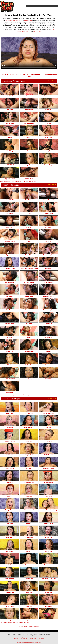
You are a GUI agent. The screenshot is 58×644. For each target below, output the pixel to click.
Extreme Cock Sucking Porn (19, 637)
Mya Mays (48, 269)
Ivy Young (48, 227)
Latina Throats (32, 6)
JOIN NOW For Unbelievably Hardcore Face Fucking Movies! (14, 622)
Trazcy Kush (48, 324)
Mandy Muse (29, 179)
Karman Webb (10, 324)
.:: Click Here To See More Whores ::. (29, 627)
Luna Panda (48, 496)
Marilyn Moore (10, 510)
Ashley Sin (48, 241)
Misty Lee (29, 606)
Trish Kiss (48, 427)
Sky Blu (29, 241)
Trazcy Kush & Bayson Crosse (29, 269)
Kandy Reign (48, 137)
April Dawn (29, 551)
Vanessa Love (48, 96)
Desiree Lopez (10, 165)
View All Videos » (52, 81)
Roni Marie (48, 441)
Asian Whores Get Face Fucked (22, 638)
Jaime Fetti (10, 351)
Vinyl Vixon (48, 537)
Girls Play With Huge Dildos (37, 638)
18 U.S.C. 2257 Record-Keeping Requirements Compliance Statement (29, 642)
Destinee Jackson (29, 282)
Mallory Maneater (48, 413)
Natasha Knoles (10, 579)
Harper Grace (10, 592)
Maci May (29, 524)
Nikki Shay (10, 151)
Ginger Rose (48, 551)
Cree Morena (10, 296)
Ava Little (10, 496)
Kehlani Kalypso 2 (48, 469)
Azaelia (29, 337)
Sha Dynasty (29, 200)
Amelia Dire (48, 606)
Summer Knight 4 (10, 269)
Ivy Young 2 (29, 227)
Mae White (29, 96)
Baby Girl (29, 592)
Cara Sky (29, 137)
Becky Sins (29, 441)
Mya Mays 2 (10, 255)
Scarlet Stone (29, 565)
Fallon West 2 (10, 469)
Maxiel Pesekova (29, 123)
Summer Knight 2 (29, 351)
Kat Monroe (29, 413)
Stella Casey (10, 413)
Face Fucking (53, 6)
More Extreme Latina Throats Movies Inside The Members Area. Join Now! (18, 181)
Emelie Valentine (10, 96)
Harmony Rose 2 (10, 241)
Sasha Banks (48, 379)
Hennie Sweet (29, 310)
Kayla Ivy (48, 351)
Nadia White (10, 565)
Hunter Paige (48, 165)
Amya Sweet (29, 165)
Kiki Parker (29, 496)
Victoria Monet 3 (29, 427)
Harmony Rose (10, 282)
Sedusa (10, 137)
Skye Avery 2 (29, 537)
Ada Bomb (10, 427)
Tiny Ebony (48, 337)
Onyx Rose (48, 123)
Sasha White (29, 365)
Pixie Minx (10, 365)
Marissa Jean (10, 455)
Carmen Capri (10, 606)
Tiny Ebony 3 (29, 296)
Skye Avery (10, 551)
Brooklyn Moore (29, 482)
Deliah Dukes (29, 579)
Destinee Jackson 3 (48, 200)
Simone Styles (48, 282)
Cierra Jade (10, 620)
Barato (29, 151)
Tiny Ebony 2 (10, 337)
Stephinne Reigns (48, 296)
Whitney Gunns (48, 151)
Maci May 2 (29, 469)
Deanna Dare (10, 123)
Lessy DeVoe (29, 255)
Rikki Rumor (48, 110)
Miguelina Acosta (10, 179)
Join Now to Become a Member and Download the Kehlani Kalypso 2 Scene (29, 75)
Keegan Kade (29, 455)
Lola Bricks (10, 310)
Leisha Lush (10, 214)
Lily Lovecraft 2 (29, 510)
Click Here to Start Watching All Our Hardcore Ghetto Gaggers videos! (17, 395)
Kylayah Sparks (48, 214)
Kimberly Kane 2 (10, 441)
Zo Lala (29, 214)
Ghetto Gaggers (43, 6)
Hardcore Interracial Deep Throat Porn (36, 637)
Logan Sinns (29, 620)
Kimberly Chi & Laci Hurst (48, 579)
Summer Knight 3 (48, 310)
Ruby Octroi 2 (48, 565)
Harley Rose (10, 482)
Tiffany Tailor (10, 392)
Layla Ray (29, 379)
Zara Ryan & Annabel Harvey (48, 510)
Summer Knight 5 (48, 255)
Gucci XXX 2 (10, 227)
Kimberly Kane (48, 455)
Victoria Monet (48, 524)
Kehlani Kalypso (48, 482)
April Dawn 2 (10, 537)
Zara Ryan (10, 524)
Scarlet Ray (48, 365)
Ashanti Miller (10, 200)
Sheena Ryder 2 (10, 110)
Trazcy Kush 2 (29, 324)
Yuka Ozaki (48, 620)
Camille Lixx (29, 110)
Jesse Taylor (48, 592)
